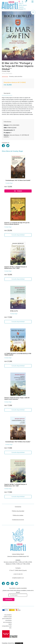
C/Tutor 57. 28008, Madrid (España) (18, 570)
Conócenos (18, 507)
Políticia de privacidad (18, 511)
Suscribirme (9, 599)
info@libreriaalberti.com (18, 578)
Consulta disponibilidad (18, 235)
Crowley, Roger (9, 183)
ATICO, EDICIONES (14, 125)
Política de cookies (18, 515)
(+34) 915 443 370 (18, 574)
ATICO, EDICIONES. (7, 74)
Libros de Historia (14, 135)
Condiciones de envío (18, 520)
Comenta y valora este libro (16, 77)
